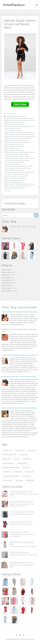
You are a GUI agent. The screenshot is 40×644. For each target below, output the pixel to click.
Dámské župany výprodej (12, 134)
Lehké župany (6, 275)
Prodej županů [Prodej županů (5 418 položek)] (18, 472)
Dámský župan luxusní (11, 142)
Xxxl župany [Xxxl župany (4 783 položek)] (19, 480)
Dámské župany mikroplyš (13, 130)
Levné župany (25, 160)
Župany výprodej (19, 188)
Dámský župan (9, 140)
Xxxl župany (8, 174)
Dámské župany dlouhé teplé (14, 124)
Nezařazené (6, 286)
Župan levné (8, 178)
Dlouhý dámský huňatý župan (14, 150)
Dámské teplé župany (26, 118)
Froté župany (6, 280)
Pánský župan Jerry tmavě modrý (22, 512)
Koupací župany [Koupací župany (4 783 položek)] (20, 450)
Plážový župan (9, 168)
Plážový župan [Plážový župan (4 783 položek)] (32, 450)
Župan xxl (16, 178)
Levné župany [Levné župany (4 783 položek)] (27, 476)
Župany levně (19, 182)
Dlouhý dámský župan (11, 152)
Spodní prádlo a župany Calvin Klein (23, 227)
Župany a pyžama (10, 180)
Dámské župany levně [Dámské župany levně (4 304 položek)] (10, 454)
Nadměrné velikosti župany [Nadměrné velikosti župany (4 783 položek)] (11, 467)
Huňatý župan (9, 158)
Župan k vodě (22, 176)
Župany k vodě (9, 182)
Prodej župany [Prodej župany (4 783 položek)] (24, 454)
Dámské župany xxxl (28, 134)
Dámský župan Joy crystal (19, 552)
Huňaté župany (9, 156)
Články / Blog (6, 270)
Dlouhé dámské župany (12, 148)
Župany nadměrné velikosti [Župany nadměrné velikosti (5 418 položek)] (11, 476)
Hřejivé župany (24, 154)
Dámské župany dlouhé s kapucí (15, 122)
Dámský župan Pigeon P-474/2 (21, 563)
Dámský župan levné (21, 140)
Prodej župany (19, 170)
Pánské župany (7, 288)
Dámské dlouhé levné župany (16, 116)
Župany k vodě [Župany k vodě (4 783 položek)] (7, 450)
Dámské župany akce (11, 120)
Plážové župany (28, 166)
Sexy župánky (6, 278)
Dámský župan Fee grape (19, 532)
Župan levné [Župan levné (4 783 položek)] (7, 472)
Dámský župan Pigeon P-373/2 (21, 502)
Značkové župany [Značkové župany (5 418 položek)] (22, 463)
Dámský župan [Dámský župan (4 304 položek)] (30, 480)
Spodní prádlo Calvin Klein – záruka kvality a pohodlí (19, 377)
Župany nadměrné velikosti (25, 184)
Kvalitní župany (30, 158)
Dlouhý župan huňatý (11, 154)
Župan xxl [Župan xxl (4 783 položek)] (25, 467)
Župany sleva (9, 188)
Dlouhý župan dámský (26, 152)
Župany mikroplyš (10, 184)
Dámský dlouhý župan (12, 136)
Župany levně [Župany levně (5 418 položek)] (7, 459)
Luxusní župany (7, 283)
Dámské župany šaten (11, 132)
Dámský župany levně (11, 144)
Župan (27, 174)
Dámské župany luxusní (13, 128)
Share (7, 191)
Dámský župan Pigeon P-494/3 (21, 492)
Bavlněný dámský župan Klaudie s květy (22, 543)
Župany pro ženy (10, 186)
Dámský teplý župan (25, 138)
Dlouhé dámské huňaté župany (14, 146)
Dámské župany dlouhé (26, 120)
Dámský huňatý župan (27, 136)
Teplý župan (30, 172)
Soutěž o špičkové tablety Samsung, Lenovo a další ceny (20, 355)
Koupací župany (19, 158)
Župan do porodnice (11, 176)
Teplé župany (21, 172)
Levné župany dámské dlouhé (14, 162)
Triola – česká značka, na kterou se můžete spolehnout (19, 408)
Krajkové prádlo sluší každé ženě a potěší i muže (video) (19, 312)
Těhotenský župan (10, 172)
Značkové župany (18, 174)
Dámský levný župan (11, 138)
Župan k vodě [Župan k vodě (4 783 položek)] (29, 472)
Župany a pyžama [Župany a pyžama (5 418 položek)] (8, 463)
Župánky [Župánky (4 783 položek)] (17, 459)
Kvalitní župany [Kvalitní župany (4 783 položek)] (27, 459)
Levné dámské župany (12, 160)
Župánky (23, 178)
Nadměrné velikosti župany (13, 166)
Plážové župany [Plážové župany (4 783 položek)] (8, 480)
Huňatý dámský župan (22, 156)
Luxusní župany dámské (12, 164)
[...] (23, 324)
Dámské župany (11, 114)
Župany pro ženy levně (23, 186)
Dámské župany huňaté (12, 126)
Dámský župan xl (25, 142)
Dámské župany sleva (26, 132)
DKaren (21, 144)
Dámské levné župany (11, 118)
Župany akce (20, 180)
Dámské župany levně (27, 126)
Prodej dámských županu (22, 168)
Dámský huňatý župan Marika (21, 522)
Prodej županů (9, 170)
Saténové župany (7, 291)
